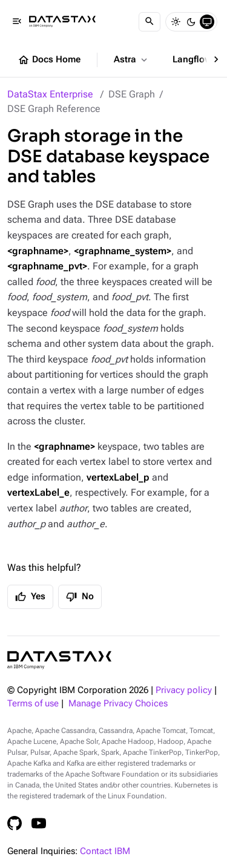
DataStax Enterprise (50, 94)
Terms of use (33, 704)
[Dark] (191, 22)
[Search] (150, 22)
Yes (30, 597)
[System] (207, 22)
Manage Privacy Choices (118, 704)
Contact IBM (105, 851)
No (80, 597)
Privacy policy (184, 690)
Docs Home (49, 60)
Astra (132, 60)
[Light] (176, 22)
